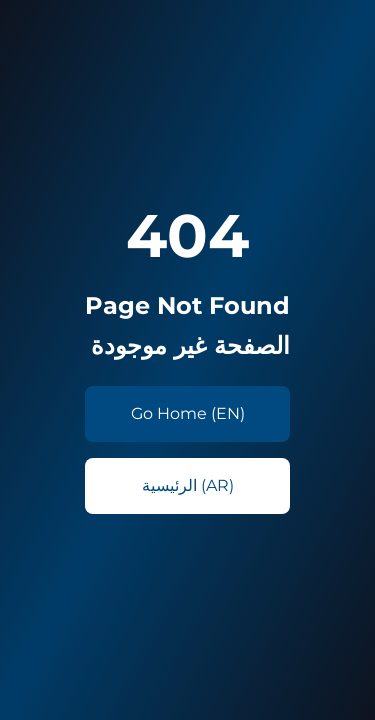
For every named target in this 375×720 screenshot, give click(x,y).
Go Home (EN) (188, 413)
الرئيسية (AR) (188, 485)
